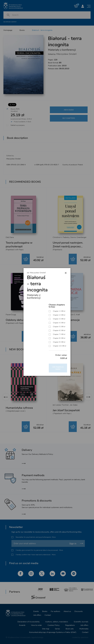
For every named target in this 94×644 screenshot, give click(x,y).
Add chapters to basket (58, 368)
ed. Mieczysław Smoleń (36, 273)
